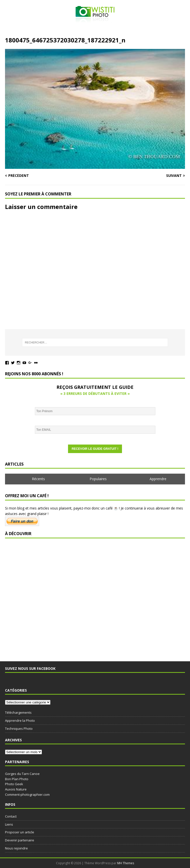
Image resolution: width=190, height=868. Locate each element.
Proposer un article (20, 832)
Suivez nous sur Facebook (30, 668)
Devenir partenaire (20, 840)
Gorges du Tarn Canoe (22, 774)
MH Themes (126, 863)
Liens (9, 824)
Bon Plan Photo (17, 779)
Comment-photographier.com (27, 794)
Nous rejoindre (16, 848)
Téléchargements (18, 712)
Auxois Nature (16, 789)
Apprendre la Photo (20, 720)
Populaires (98, 479)
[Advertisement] (95, 597)
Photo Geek (14, 784)
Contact (11, 816)
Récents (38, 479)
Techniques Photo (19, 729)
